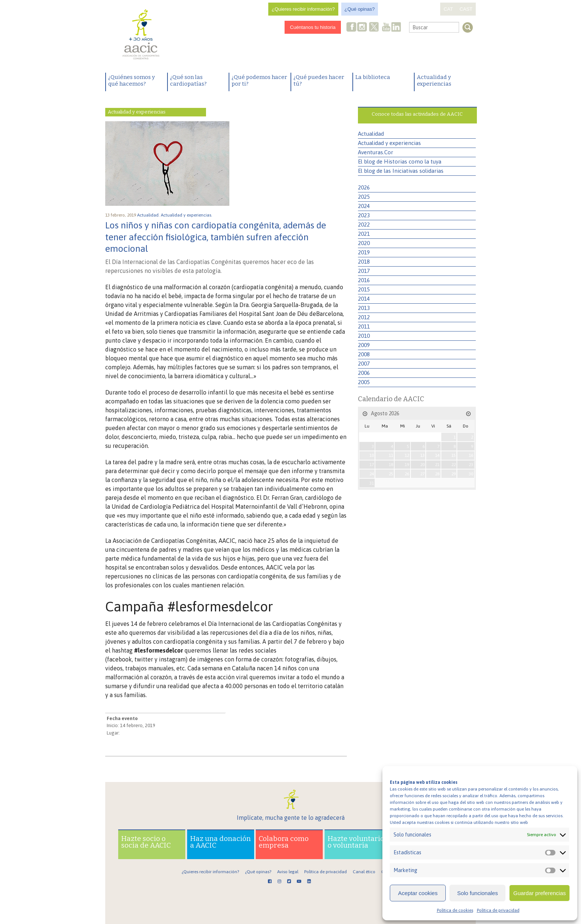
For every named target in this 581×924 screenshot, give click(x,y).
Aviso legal (288, 872)
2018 (364, 262)
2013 (364, 308)
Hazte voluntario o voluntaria (356, 842)
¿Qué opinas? (360, 9)
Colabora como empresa (284, 842)
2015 (364, 289)
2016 (364, 280)
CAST (466, 9)
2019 (364, 252)
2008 (364, 354)
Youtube (386, 28)
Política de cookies (455, 910)
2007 (364, 364)
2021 (364, 234)
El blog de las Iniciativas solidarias (401, 171)
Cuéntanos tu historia (313, 27)
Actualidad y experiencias (434, 80)
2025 (364, 197)
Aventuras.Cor (376, 152)
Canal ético (364, 872)
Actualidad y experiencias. (187, 215)
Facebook (352, 28)
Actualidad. (149, 215)
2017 (364, 271)
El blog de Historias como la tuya (400, 161)
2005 (364, 382)
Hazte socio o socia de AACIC (146, 842)
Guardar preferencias (539, 893)
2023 (364, 215)
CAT (448, 9)
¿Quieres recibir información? (303, 9)
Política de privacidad (498, 910)
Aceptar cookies (418, 893)
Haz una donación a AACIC (220, 842)
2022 (364, 225)
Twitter (374, 28)
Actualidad (371, 134)
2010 (364, 336)
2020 (364, 243)
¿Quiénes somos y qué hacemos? (132, 80)
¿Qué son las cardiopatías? (188, 80)
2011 (364, 326)
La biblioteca (373, 77)
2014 (364, 299)
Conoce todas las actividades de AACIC (417, 114)
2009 (364, 345)
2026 (364, 187)
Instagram (363, 28)
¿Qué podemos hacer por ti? (259, 80)
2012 (364, 317)
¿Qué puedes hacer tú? (319, 80)
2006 (364, 373)
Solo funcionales (478, 893)
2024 (364, 206)
